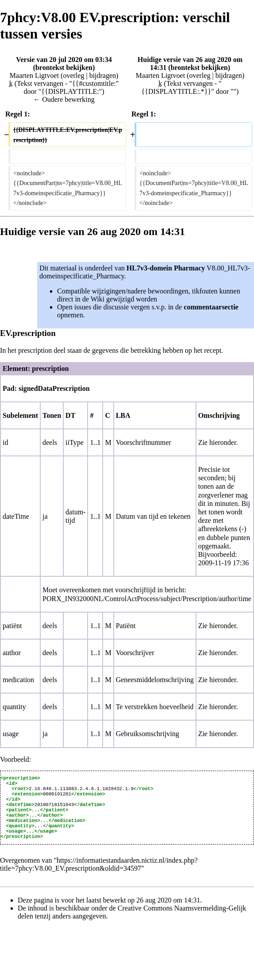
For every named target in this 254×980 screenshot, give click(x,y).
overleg (73, 75)
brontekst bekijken (64, 68)
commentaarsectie (211, 307)
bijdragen (103, 75)
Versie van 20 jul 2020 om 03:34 (64, 60)
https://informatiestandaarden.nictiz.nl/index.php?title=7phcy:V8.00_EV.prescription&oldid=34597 (99, 875)
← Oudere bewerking (64, 99)
